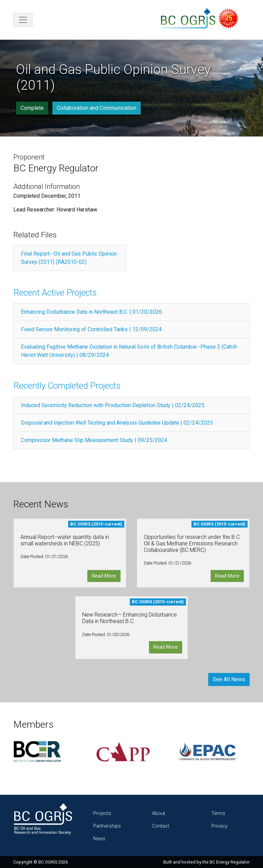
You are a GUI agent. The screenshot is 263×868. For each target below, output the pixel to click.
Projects (102, 813)
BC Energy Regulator (230, 862)
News (99, 839)
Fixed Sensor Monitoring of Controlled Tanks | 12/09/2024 (91, 329)
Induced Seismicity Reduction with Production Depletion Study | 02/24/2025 (113, 405)
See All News (229, 679)
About (159, 813)
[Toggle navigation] (23, 20)
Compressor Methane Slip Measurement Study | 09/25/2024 (94, 440)
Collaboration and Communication (97, 108)
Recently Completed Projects (67, 386)
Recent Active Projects (55, 293)
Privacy (219, 826)
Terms (218, 813)
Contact (161, 826)
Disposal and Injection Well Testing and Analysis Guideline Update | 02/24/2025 (117, 423)
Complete (32, 108)
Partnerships (107, 826)
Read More (104, 576)
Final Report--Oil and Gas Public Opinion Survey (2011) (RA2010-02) (69, 258)
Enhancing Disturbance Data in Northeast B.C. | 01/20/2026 (91, 312)
